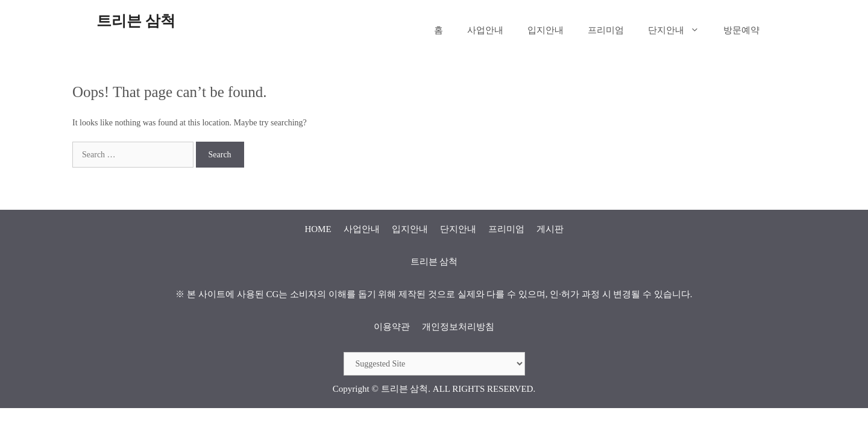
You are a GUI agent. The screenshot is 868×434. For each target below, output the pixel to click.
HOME (318, 229)
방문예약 (741, 30)
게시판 (550, 229)
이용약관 (392, 327)
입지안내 (546, 30)
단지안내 (680, 30)
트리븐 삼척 (136, 21)
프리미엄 (606, 30)
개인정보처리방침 (458, 327)
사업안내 (485, 30)
